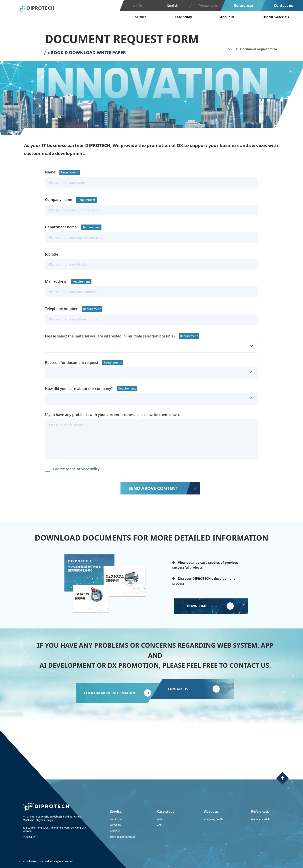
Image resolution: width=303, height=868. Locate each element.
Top (229, 49)
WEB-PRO (115, 825)
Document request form (259, 49)
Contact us (283, 5)
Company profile (214, 819)
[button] (151, 347)
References (244, 5)
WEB (160, 819)
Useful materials (261, 819)
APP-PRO (115, 831)
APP (159, 825)
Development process (122, 837)
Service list (116, 819)
